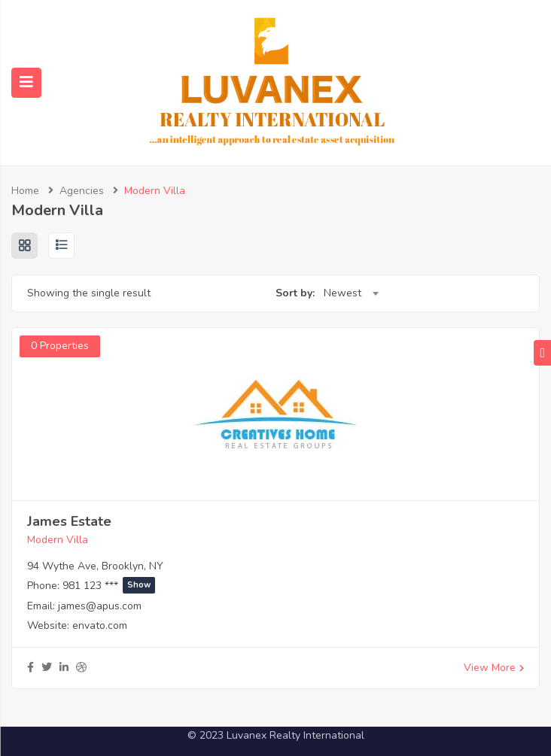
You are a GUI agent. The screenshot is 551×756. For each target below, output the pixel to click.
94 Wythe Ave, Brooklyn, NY (95, 566)
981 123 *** (109, 586)
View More (494, 668)
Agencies (82, 191)
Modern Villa (58, 540)
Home (25, 191)
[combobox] (351, 293)
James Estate (69, 521)
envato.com (100, 625)
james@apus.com (100, 606)
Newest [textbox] (342, 293)
